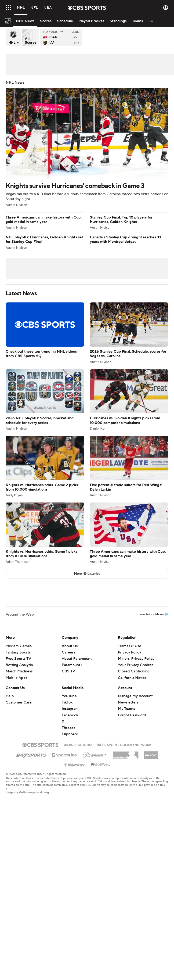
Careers (68, 652)
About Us (70, 646)
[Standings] (118, 21)
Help (10, 696)
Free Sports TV (18, 659)
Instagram (70, 709)
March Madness (19, 671)
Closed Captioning (134, 671)
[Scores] (46, 21)
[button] (152, 21)
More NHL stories (87, 574)
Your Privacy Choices (136, 665)
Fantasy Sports (18, 652)
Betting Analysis (19, 665)
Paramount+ (72, 665)
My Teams (126, 709)
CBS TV (68, 671)
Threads (69, 728)
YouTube (69, 696)
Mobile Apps (16, 678)
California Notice (132, 678)
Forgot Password (132, 715)
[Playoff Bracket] (91, 21)
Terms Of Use (130, 646)
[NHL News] (25, 21)
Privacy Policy (129, 652)
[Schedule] (65, 21)
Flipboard (70, 734)
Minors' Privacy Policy (136, 659)
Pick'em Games (19, 646)
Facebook (70, 715)
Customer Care (19, 702)
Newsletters (128, 702)
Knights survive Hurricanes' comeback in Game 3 (87, 144)
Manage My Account (135, 696)
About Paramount (77, 659)
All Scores (31, 38)
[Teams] (138, 21)
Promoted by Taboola (153, 614)
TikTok (67, 702)
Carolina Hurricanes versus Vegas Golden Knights (61, 38)
